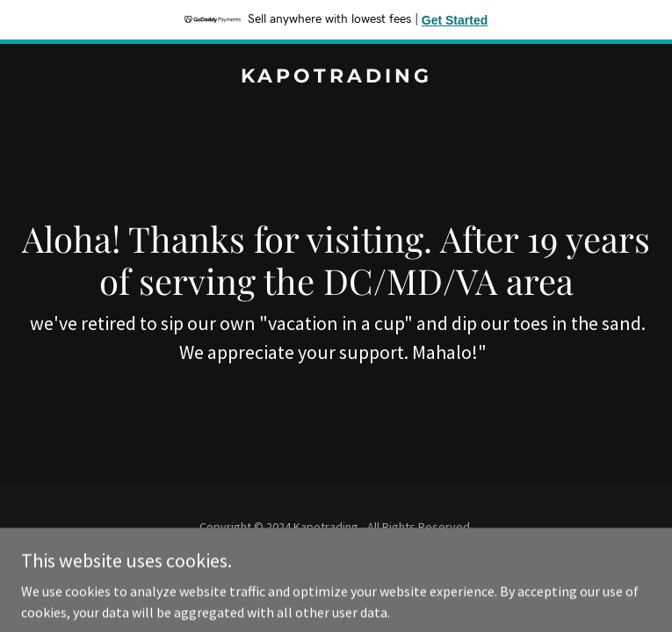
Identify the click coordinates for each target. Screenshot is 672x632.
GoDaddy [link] (369, 566)
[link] (336, 77)
